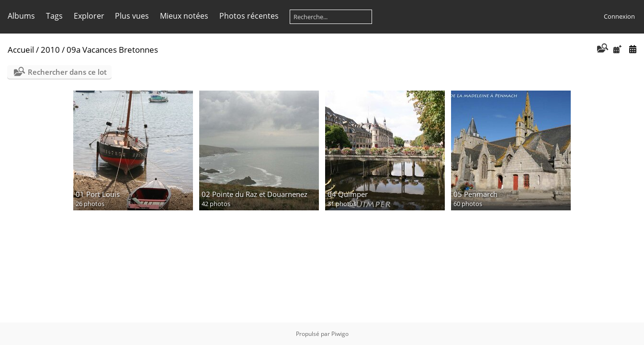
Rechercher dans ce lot (67, 72)
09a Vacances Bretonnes (112, 50)
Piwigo (340, 334)
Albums (21, 16)
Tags (54, 16)
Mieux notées (184, 16)
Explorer (89, 16)
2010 (50, 50)
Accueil (21, 50)
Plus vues (132, 16)
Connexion (619, 16)
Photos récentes (249, 16)
